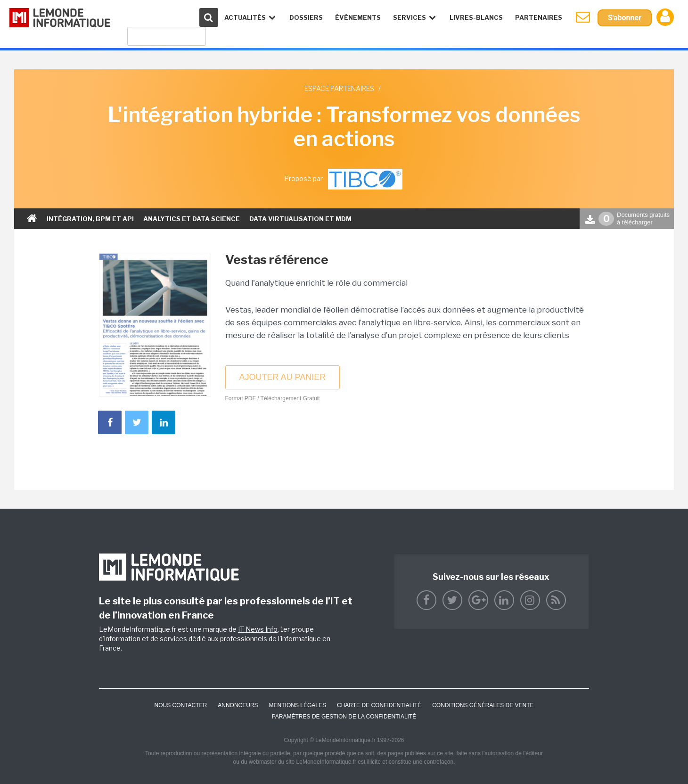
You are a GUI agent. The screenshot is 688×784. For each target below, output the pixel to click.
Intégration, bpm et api (90, 219)
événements (358, 17)
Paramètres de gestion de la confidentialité (344, 717)
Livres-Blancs (476, 17)
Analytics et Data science (192, 219)
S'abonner (625, 18)
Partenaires (539, 17)
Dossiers (306, 17)
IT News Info (258, 629)
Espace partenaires (339, 88)
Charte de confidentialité (379, 705)
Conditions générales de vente (483, 705)
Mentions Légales (298, 705)
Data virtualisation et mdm (300, 219)
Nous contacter (180, 705)
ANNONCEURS (238, 705)
